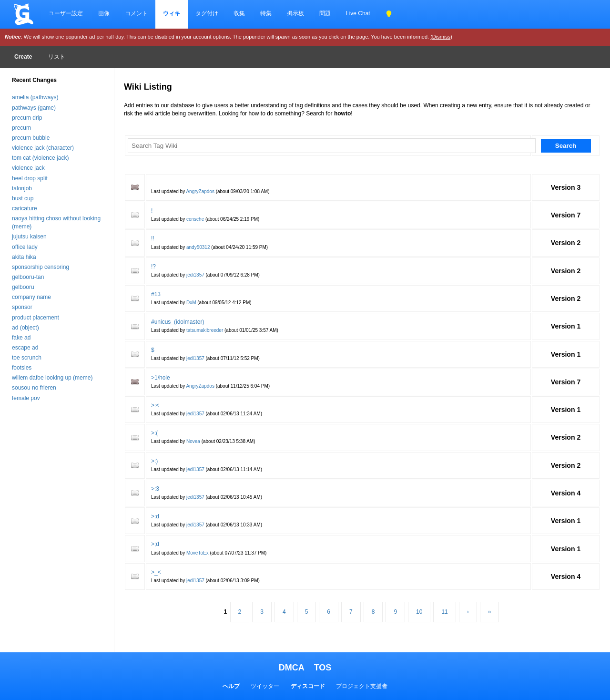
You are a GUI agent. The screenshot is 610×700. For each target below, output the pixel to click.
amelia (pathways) (35, 97)
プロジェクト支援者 (362, 686)
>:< (155, 405)
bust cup (23, 198)
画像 (104, 13)
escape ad (25, 348)
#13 (156, 294)
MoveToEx (198, 553)
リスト (57, 57)
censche (195, 219)
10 (419, 612)
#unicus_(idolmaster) (178, 322)
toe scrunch (27, 358)
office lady (25, 247)
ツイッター (265, 686)
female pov (26, 398)
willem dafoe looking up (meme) (52, 378)
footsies (22, 368)
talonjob (22, 188)
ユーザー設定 (66, 13)
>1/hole (161, 378)
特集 (266, 13)
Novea (193, 441)
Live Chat (358, 13)
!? (153, 267)
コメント (136, 13)
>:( (154, 433)
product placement (36, 318)
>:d (155, 516)
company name (31, 297)
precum (21, 128)
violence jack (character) (43, 148)
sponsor (22, 307)
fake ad (21, 338)
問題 (325, 13)
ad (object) (25, 328)
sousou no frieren (34, 388)
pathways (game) (34, 108)
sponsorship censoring (41, 267)
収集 (239, 13)
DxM (191, 303)
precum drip (27, 118)
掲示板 (295, 13)
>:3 (155, 489)
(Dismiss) (441, 37)
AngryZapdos (200, 191)
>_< (156, 572)
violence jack (28, 168)
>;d (155, 544)
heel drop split (30, 178)
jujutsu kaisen (29, 237)
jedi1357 (195, 275)
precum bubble (31, 138)
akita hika (24, 257)
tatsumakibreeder (205, 330)
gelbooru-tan (28, 277)
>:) (154, 461)
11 (444, 612)
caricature (25, 208)
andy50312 (198, 247)
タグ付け (207, 13)
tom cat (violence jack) (40, 158)
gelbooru (23, 287)
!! (153, 238)
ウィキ (172, 13)
